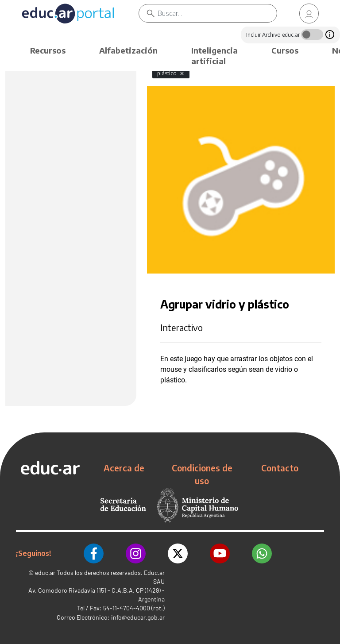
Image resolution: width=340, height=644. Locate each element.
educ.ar (45, 573)
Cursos (285, 50)
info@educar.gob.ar (138, 617)
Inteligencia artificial (214, 56)
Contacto (280, 468)
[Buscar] (217, 13)
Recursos (48, 50)
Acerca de (124, 468)
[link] (309, 13)
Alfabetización (128, 50)
